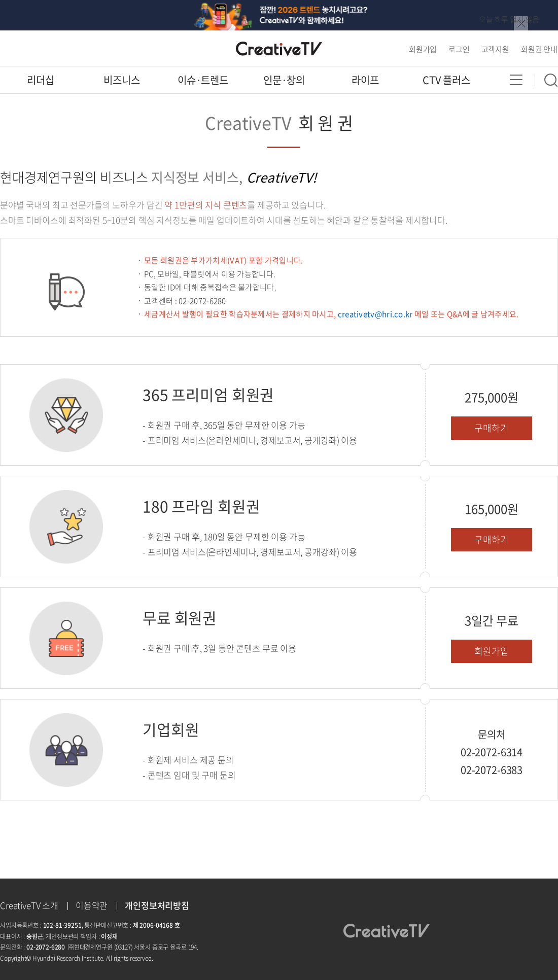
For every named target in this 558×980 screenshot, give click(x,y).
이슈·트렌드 (203, 80)
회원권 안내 (539, 49)
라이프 (365, 80)
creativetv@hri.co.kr (375, 314)
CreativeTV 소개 (29, 905)
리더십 (41, 80)
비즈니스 (121, 80)
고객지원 (495, 49)
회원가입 (423, 49)
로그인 (459, 49)
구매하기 (491, 428)
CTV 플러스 (446, 80)
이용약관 (92, 905)
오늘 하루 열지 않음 (509, 19)
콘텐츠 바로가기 (25, 0)
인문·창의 (284, 80)
